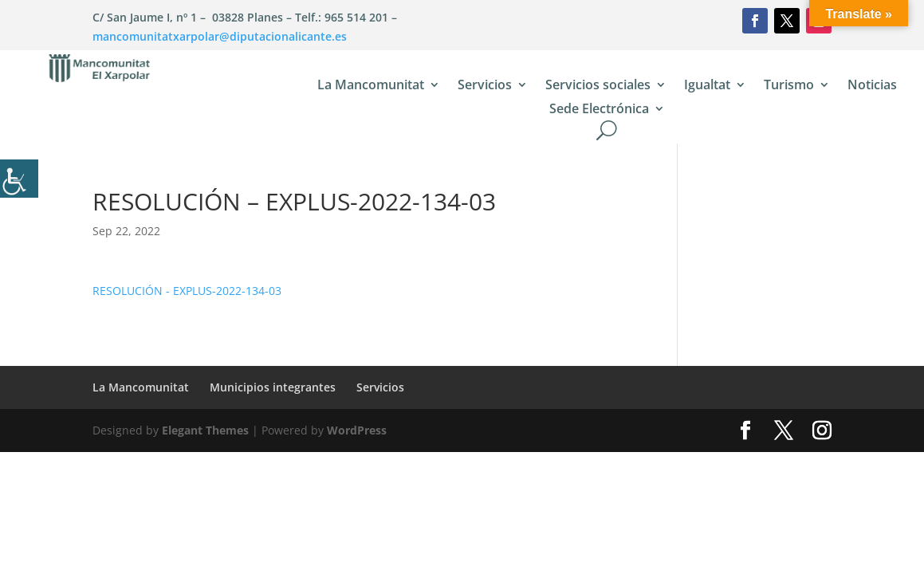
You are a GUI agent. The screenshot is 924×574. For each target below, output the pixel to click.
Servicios (485, 86)
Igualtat (707, 86)
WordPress (357, 430)
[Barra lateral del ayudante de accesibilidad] (19, 179)
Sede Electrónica (599, 110)
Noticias (872, 86)
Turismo (789, 86)
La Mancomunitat (371, 86)
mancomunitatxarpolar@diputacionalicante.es (220, 36)
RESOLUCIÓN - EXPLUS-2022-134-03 (187, 291)
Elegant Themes (205, 430)
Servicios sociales (598, 86)
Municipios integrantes (273, 387)
